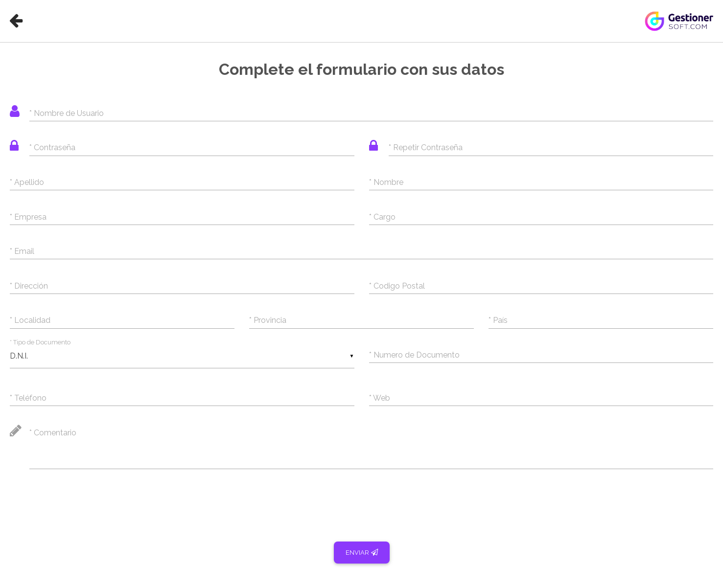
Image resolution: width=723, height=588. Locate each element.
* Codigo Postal (397, 286)
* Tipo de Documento (40, 342)
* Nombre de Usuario (67, 113)
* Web (380, 398)
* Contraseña (52, 147)
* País (498, 320)
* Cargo (382, 217)
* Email (22, 251)
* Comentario (53, 433)
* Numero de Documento (414, 355)
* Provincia (268, 320)
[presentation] (84, 500)
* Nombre (386, 182)
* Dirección (29, 286)
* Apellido (27, 182)
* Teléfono (28, 398)
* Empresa (28, 217)
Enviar (362, 553)
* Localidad (30, 320)
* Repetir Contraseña (426, 147)
